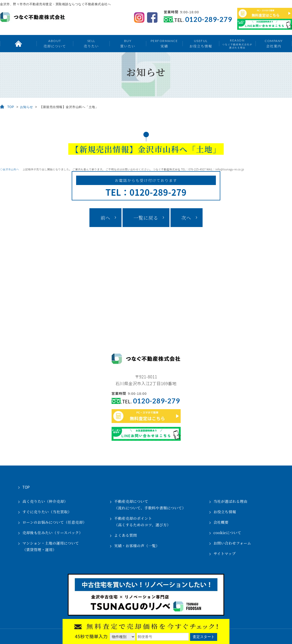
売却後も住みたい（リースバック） (53, 533)
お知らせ (27, 107)
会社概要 (221, 522)
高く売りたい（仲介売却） (45, 501)
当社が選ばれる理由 (231, 501)
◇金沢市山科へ (11, 169)
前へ (105, 218)
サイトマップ (225, 553)
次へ (186, 218)
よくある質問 (126, 535)
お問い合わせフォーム (232, 543)
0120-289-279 (209, 19)
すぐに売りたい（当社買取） (47, 512)
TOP (11, 107)
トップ (18, 44)
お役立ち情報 (201, 43)
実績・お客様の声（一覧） (137, 546)
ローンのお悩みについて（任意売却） (54, 522)
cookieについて (227, 533)
